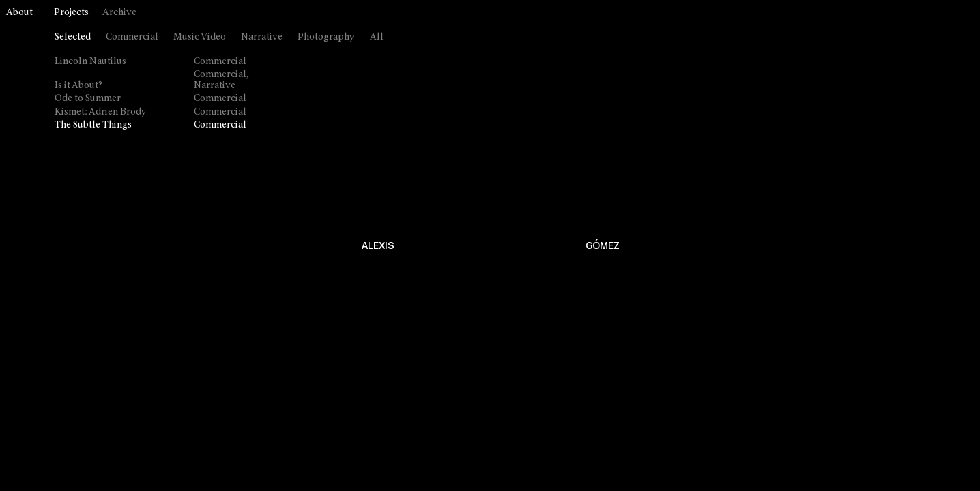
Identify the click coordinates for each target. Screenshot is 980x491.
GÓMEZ (603, 246)
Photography (326, 37)
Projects (71, 13)
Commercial (132, 37)
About (19, 13)
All (377, 37)
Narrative (262, 37)
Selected (73, 37)
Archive (119, 13)
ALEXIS (378, 246)
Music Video (200, 37)
